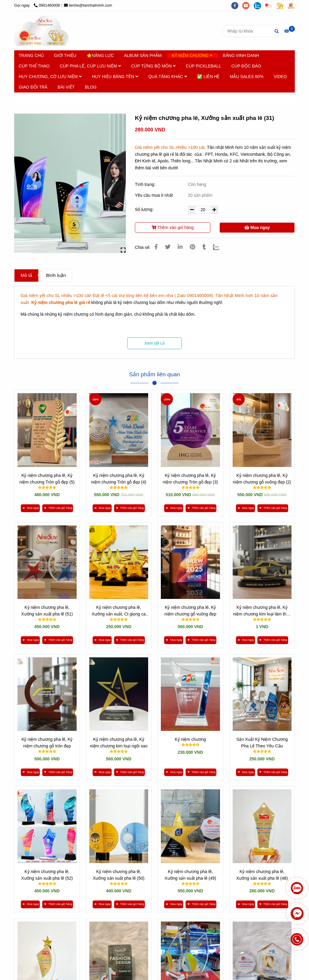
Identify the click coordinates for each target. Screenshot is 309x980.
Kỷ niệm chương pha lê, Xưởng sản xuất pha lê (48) (262, 875)
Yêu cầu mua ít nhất (154, 195)
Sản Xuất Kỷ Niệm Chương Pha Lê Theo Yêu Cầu (262, 743)
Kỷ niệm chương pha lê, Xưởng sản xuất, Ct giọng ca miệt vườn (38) (119, 611)
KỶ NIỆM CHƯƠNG (192, 55)
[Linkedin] (180, 247)
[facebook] (237, 5)
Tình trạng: (146, 184)
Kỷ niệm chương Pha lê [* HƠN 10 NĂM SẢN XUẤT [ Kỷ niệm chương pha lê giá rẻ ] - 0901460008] (67, 99)
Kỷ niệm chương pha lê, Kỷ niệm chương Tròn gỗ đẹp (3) (190, 479)
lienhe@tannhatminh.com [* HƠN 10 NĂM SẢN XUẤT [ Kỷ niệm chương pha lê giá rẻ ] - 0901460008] (88, 5)
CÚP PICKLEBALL (204, 66)
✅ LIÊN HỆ (208, 77)
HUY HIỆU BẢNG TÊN (115, 77)
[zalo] (260, 5)
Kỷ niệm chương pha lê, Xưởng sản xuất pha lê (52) (47, 875)
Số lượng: (145, 209)
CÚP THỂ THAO (34, 66)
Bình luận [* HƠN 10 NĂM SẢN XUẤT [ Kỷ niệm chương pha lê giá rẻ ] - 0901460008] (56, 275)
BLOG (91, 87)
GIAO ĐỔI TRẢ (33, 87)
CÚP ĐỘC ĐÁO (246, 66)
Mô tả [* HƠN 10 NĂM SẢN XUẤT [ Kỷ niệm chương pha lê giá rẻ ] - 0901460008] (26, 275)
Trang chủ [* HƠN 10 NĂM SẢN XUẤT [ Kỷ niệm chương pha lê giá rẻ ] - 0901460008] (28, 99)
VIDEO (280, 77)
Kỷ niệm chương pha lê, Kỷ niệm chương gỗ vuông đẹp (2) (262, 479)
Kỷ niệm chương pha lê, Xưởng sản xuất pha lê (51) (47, 611)
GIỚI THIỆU (65, 55)
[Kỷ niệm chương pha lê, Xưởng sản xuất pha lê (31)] (41, 31)
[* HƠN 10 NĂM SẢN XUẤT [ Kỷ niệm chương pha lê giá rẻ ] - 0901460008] (290, 31)
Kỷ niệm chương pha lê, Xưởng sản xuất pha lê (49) (190, 875)
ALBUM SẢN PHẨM (143, 55)
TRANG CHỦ (31, 55)
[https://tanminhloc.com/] (282, 5)
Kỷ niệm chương (190, 739)
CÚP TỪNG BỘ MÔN (153, 66)
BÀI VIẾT (66, 87)
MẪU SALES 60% (247, 77)
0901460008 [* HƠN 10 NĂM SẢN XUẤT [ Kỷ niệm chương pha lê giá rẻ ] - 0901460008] (47, 5)
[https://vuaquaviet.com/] (293, 5)
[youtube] (248, 5)
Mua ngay (257, 227)
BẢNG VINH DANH (241, 55)
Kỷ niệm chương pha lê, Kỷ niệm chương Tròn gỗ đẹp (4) (119, 479)
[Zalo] (220, 247)
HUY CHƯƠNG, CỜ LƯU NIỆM (50, 77)
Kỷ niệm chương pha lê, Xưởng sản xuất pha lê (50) (119, 875)
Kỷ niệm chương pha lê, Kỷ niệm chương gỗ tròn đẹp (47, 743)
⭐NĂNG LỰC (100, 55)
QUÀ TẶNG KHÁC (167, 77)
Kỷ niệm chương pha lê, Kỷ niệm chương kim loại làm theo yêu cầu (262, 611)
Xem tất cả (154, 343)
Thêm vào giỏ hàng (173, 227)
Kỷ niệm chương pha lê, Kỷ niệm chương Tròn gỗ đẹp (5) (47, 479)
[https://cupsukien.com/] (271, 5)
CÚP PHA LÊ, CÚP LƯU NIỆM (90, 66)
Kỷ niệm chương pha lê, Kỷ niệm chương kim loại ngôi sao (119, 743)
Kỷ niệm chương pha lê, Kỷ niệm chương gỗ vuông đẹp (190, 611)
